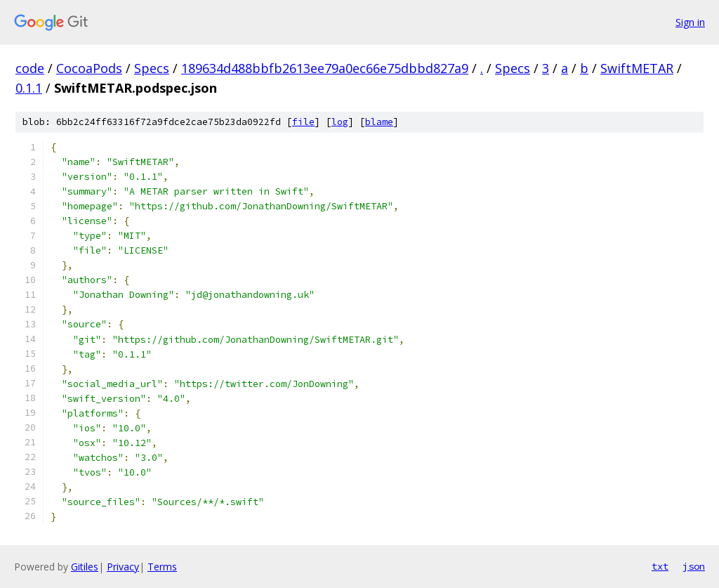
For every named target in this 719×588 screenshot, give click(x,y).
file (303, 122)
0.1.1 (29, 88)
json (694, 566)
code (30, 68)
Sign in (690, 22)
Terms (162, 567)
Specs (152, 68)
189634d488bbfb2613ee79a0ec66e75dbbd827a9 (325, 68)
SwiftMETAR (637, 68)
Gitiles (85, 567)
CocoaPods (89, 68)
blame (379, 122)
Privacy (123, 567)
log (340, 122)
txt (660, 566)
